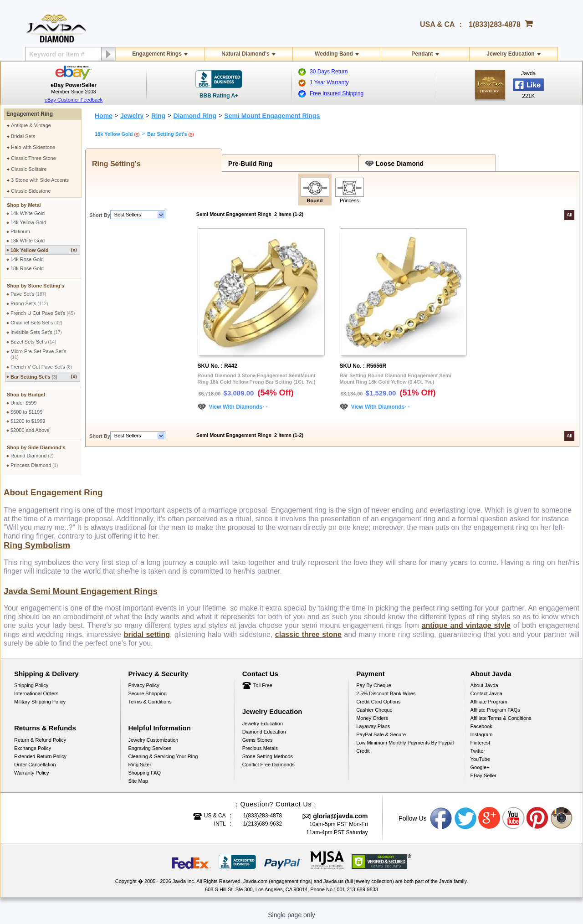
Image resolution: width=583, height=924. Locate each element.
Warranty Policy (32, 773)
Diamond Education (264, 732)
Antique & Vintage (31, 125)
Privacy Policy (143, 685)
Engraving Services (150, 748)
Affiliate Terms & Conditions (501, 718)
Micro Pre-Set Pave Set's (38, 354)
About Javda (484, 685)
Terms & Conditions (150, 702)
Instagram (482, 734)
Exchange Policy (33, 748)
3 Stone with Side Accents (40, 180)
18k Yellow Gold (44, 250)
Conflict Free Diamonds (268, 765)
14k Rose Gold (27, 259)
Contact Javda (486, 693)
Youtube (514, 818)
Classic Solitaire (29, 169)
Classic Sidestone (31, 191)
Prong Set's (29, 303)
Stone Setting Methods (268, 756)
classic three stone (308, 634)
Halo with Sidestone (33, 147)
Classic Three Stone (33, 158)
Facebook (481, 726)
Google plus (490, 818)
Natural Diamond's (245, 54)
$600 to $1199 (26, 412)
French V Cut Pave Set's (41, 367)
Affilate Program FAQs (495, 710)
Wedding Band (334, 54)
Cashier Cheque (374, 710)
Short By (100, 215)
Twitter (478, 751)
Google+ (480, 767)
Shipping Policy (31, 685)
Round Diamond (32, 456)
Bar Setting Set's (44, 377)
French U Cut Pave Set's (43, 313)
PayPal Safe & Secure (381, 734)
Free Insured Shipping (337, 93)
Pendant (422, 54)
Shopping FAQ (144, 773)
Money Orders (372, 718)
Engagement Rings (157, 54)
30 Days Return (329, 72)
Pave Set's (28, 294)
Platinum (20, 231)
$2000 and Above (30, 430)
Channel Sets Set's (36, 323)
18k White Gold (28, 241)
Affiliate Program (489, 702)
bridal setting (147, 634)
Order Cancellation (35, 765)
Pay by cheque (373, 685)
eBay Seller (483, 775)
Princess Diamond (34, 465)
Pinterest (480, 743)
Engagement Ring (30, 114)
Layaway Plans (373, 726)
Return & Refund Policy (40, 740)
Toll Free (263, 685)
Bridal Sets (23, 136)
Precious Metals (260, 748)
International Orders (36, 693)
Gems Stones (258, 740)
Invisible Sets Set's (36, 332)
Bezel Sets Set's (33, 342)
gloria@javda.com (340, 816)
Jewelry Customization (153, 740)
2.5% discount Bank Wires (386, 693)
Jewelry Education (510, 54)
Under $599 (24, 403)
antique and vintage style (466, 625)
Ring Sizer (140, 765)
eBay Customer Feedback (74, 100)
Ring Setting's (114, 164)
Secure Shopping (147, 693)
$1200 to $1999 (28, 421)
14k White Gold (28, 213)
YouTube (480, 759)
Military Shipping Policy (40, 702)
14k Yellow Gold (28, 222)
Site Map (138, 781)
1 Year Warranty (329, 82)
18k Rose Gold (27, 268)
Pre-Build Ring (248, 164)
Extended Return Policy (40, 756)
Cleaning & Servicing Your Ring (163, 756)
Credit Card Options (378, 702)
